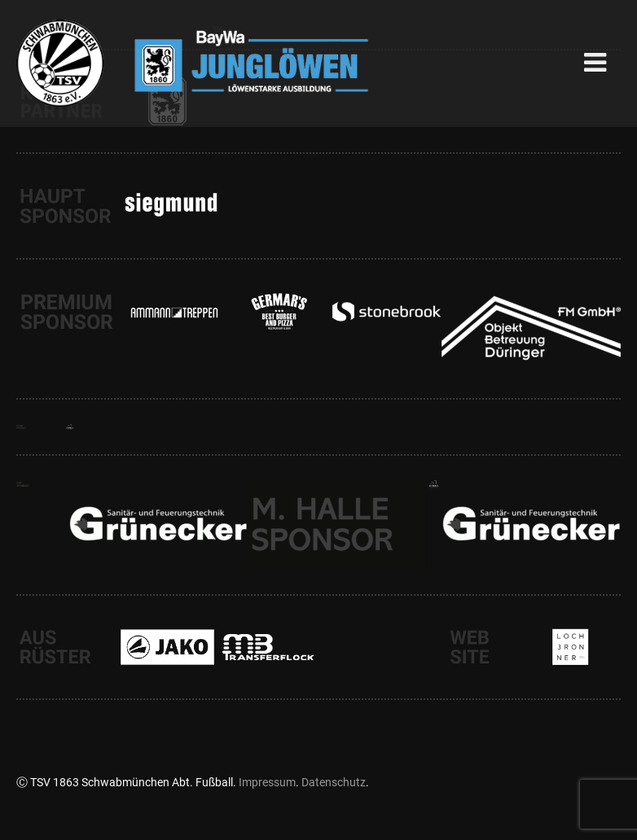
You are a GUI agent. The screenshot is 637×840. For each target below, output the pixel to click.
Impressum (267, 782)
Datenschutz (334, 782)
